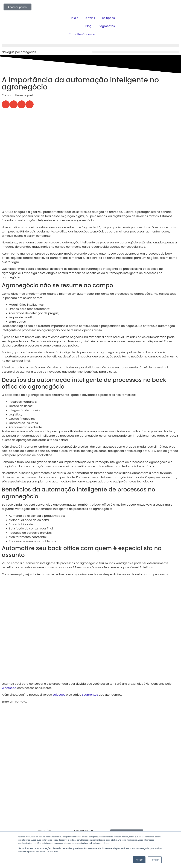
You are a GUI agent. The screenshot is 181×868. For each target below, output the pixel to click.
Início (75, 18)
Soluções (108, 18)
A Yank (90, 18)
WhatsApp (9, 688)
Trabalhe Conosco (82, 34)
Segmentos (107, 26)
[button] (136, 52)
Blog (88, 26)
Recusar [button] (155, 860)
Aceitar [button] (139, 860)
